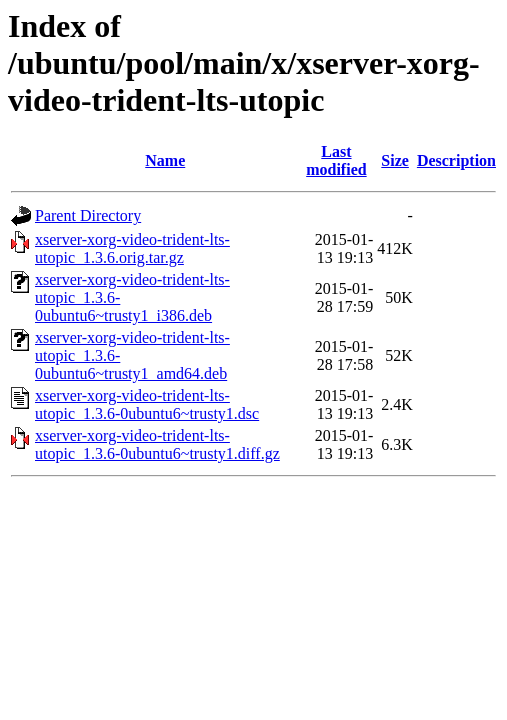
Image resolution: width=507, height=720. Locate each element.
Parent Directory (88, 215)
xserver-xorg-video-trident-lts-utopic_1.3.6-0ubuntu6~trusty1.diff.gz (157, 444)
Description (456, 160)
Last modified (336, 160)
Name (165, 160)
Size (395, 160)
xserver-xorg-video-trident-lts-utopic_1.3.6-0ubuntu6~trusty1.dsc (147, 404)
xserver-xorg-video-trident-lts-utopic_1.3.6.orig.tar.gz (132, 248)
